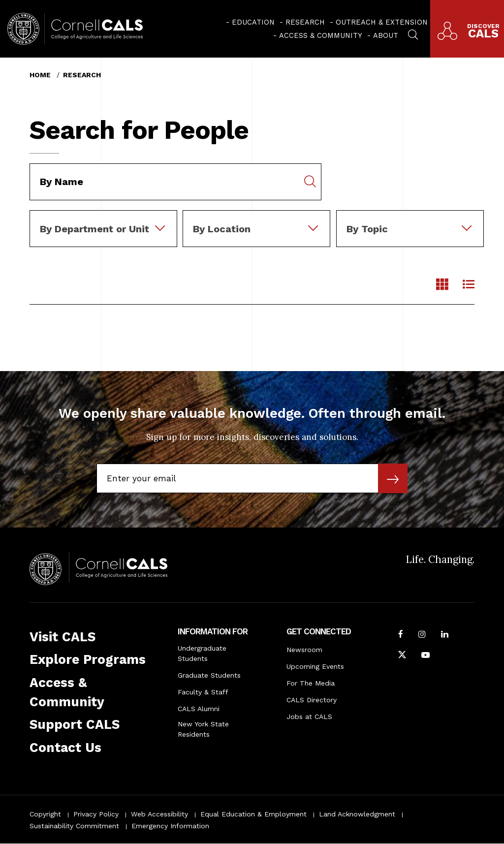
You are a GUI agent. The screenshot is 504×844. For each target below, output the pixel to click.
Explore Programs (88, 659)
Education (253, 22)
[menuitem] (250, 22)
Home (40, 75)
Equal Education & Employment (253, 814)
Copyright (45, 814)
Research (305, 22)
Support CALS (75, 724)
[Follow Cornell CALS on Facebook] (401, 635)
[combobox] (103, 217)
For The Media (311, 683)
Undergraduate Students (202, 653)
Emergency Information (170, 826)
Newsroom (304, 650)
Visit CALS (63, 637)
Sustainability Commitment (74, 826)
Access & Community (321, 35)
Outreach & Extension (382, 22)
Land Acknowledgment (357, 814)
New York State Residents (203, 729)
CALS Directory (312, 700)
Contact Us (65, 748)
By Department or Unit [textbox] (94, 229)
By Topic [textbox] (367, 229)
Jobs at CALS (309, 717)
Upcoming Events (315, 666)
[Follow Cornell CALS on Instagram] (422, 635)
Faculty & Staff (203, 692)
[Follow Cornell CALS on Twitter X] (402, 656)
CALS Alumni (199, 709)
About (386, 35)
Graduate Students (209, 675)
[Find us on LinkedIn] (445, 635)
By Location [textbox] (222, 229)
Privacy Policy (96, 814)
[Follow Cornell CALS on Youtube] (425, 656)
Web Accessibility (159, 814)
